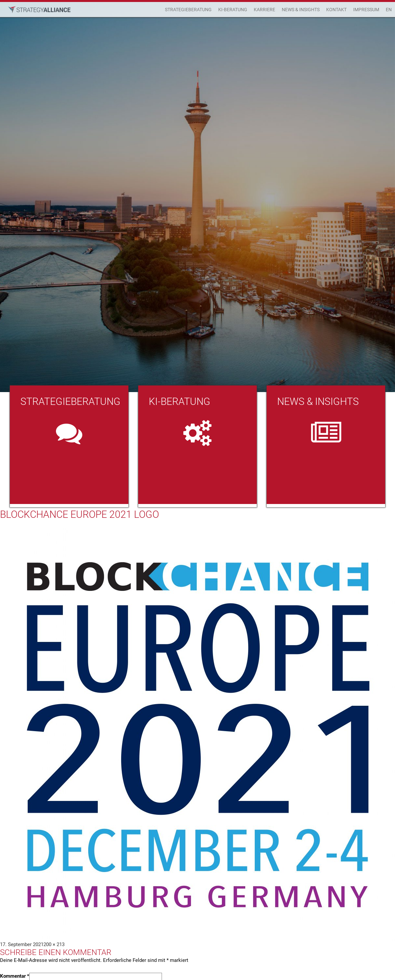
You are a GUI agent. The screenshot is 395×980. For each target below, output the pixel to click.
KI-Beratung (233, 10)
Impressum (366, 10)
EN (389, 10)
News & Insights (301, 10)
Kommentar (15, 976)
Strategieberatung (188, 10)
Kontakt (336, 10)
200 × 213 (54, 944)
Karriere (264, 10)
